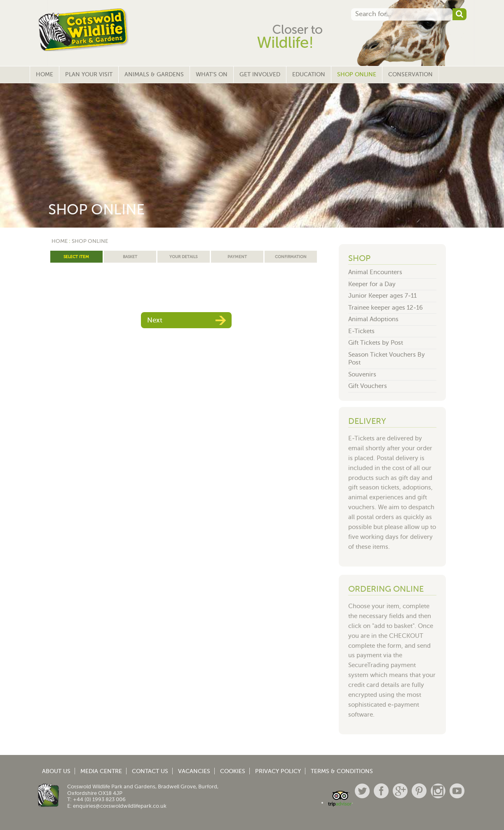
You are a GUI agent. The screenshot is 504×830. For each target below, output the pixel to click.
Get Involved (260, 74)
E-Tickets (361, 331)
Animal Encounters (375, 272)
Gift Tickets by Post (376, 343)
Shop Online (357, 74)
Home (45, 74)
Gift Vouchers (368, 386)
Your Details (183, 257)
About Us (56, 771)
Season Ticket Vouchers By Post (387, 359)
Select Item (76, 257)
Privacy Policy (278, 771)
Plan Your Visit (89, 74)
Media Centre (101, 771)
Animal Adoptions (373, 319)
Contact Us (150, 771)
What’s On (212, 74)
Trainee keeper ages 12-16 (386, 308)
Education (309, 74)
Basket (130, 257)
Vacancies (194, 771)
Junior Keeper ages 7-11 (382, 296)
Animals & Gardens (154, 74)
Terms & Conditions (342, 771)
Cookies (233, 771)
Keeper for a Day (372, 284)
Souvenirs (362, 374)
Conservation (410, 74)
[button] (459, 14)
